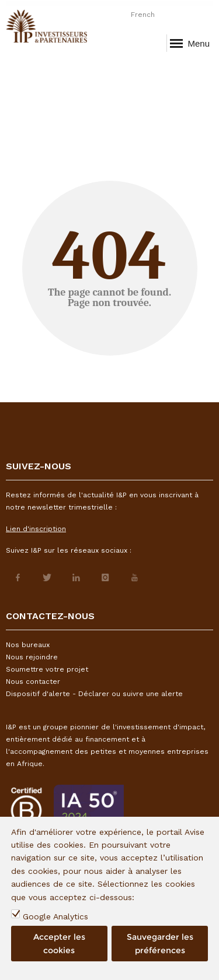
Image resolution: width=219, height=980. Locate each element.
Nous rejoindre (32, 657)
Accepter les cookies (59, 943)
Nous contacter (33, 682)
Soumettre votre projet (47, 669)
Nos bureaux (28, 645)
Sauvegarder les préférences (160, 943)
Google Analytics (55, 916)
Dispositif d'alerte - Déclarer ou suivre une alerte (94, 694)
